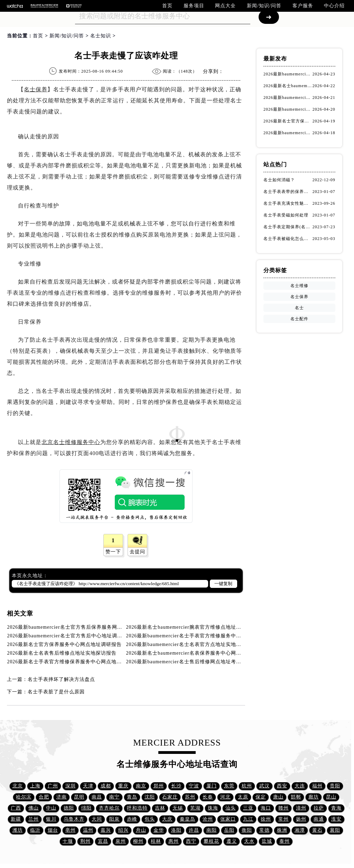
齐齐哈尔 (109, 808)
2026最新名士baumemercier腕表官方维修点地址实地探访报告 (197, 627)
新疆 (16, 819)
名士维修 (299, 286)
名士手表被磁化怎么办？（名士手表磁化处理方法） (288, 239)
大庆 (167, 819)
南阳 (212, 830)
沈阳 (150, 797)
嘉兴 (106, 830)
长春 (208, 797)
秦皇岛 (188, 819)
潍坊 (18, 830)
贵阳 (335, 786)
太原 (243, 797)
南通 (319, 819)
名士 (299, 308)
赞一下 (113, 552)
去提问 (137, 552)
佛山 (34, 808)
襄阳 (335, 830)
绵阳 (86, 808)
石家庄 (170, 797)
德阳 (69, 808)
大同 (97, 819)
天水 (249, 841)
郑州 (159, 786)
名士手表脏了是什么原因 (56, 692)
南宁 (114, 797)
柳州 (138, 841)
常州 (283, 819)
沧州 (208, 819)
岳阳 (229, 830)
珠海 (213, 808)
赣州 (283, 808)
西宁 (191, 841)
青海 (336, 808)
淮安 (336, 819)
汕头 (231, 808)
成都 (106, 786)
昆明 (79, 797)
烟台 (53, 830)
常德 (264, 830)
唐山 (278, 797)
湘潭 (300, 830)
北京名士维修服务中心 (71, 442)
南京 (141, 786)
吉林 (160, 808)
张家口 (228, 819)
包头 (150, 819)
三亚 (248, 808)
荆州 (85, 841)
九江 (248, 819)
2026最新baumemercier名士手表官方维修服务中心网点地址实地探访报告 (210, 636)
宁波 (194, 786)
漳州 (301, 808)
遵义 (232, 841)
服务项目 (194, 6)
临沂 (35, 830)
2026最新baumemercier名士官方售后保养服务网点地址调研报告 (80, 627)
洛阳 (176, 830)
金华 (159, 830)
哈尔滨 (24, 797)
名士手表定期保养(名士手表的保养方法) (288, 227)
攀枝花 (211, 841)
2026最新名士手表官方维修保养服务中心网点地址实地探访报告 (80, 662)
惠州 (174, 841)
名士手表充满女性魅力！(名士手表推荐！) (288, 203)
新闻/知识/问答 (264, 6)
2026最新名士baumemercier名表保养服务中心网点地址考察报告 (199, 653)
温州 (88, 830)
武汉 (264, 786)
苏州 (190, 797)
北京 (18, 786)
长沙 (176, 786)
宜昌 (103, 841)
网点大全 (225, 6)
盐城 (267, 841)
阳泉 (114, 819)
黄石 (317, 830)
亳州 (71, 830)
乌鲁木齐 (74, 819)
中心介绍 (334, 6)
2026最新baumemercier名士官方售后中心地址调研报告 (70, 636)
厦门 (212, 786)
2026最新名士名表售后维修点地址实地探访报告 (62, 653)
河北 (225, 797)
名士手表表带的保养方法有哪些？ (288, 192)
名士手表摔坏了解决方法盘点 (61, 679)
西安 (282, 786)
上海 (35, 786)
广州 (53, 786)
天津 (88, 786)
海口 (266, 808)
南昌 (97, 797)
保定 (261, 797)
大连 (300, 786)
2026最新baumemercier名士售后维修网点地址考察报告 (189, 662)
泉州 (121, 841)
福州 (317, 786)
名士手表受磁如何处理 (286, 215)
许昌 (194, 830)
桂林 (156, 841)
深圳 (71, 786)
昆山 (331, 797)
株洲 (282, 830)
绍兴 (123, 830)
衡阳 (247, 830)
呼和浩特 (137, 808)
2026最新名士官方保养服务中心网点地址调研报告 (64, 644)
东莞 (229, 786)
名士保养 (36, 89)
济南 (62, 797)
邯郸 (296, 797)
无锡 (178, 808)
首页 (167, 6)
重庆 (123, 786)
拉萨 (319, 808)
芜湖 (195, 808)
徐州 (266, 819)
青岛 (132, 797)
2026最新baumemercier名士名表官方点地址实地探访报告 (192, 644)
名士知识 (101, 36)
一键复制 (223, 584)
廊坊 (314, 797)
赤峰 (132, 819)
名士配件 (299, 319)
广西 (16, 808)
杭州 (247, 786)
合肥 (44, 797)
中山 (51, 808)
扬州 (301, 819)
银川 (51, 819)
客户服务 (303, 6)
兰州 (34, 819)
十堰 (68, 841)
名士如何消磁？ (279, 180)
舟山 (141, 830)
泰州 (285, 841)
